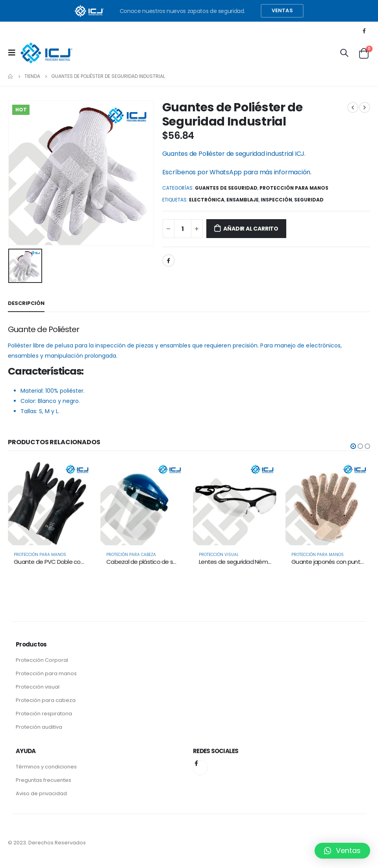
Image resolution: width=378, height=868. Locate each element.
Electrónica (207, 200)
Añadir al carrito (251, 229)
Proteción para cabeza (46, 700)
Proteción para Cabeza (131, 555)
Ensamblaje (243, 200)
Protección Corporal (42, 660)
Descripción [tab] (26, 303)
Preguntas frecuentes (44, 780)
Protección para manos (46, 673)
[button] (353, 446)
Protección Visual (219, 555)
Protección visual (38, 687)
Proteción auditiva (39, 727)
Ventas (282, 10)
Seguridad (309, 200)
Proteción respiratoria (44, 714)
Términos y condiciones (46, 767)
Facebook (169, 260)
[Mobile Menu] (14, 53)
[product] (50, 503)
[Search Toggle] (344, 53)
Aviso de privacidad (41, 793)
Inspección (276, 200)
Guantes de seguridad (226, 188)
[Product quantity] (183, 229)
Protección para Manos (294, 188)
